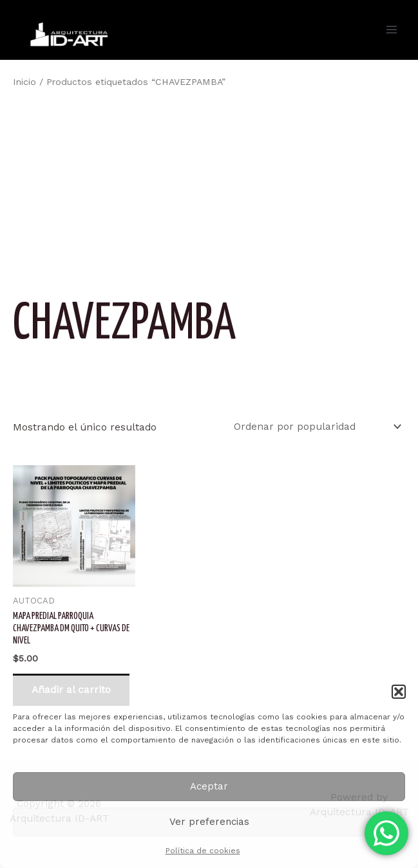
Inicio (24, 82)
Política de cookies (203, 851)
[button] (399, 692)
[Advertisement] (209, 189)
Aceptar (209, 786)
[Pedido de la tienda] (316, 426)
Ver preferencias (209, 822)
